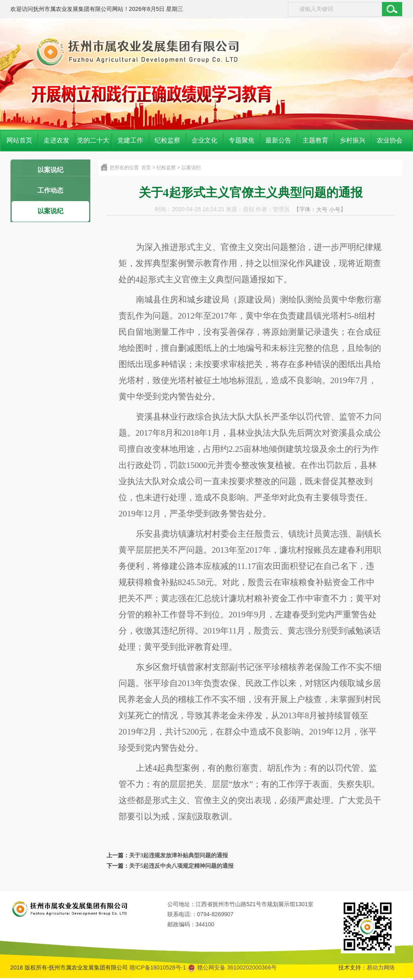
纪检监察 (167, 140)
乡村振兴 (353, 140)
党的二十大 (93, 140)
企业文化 (204, 140)
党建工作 (130, 140)
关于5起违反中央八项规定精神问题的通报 (181, 866)
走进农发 (56, 140)
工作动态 (50, 190)
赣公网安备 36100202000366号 (232, 967)
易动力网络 (381, 967)
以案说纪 (50, 170)
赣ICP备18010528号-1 (158, 967)
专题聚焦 (242, 140)
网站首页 (19, 140)
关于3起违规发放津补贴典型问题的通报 (178, 855)
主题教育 (315, 140)
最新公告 (278, 140)
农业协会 (390, 140)
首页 (146, 168)
